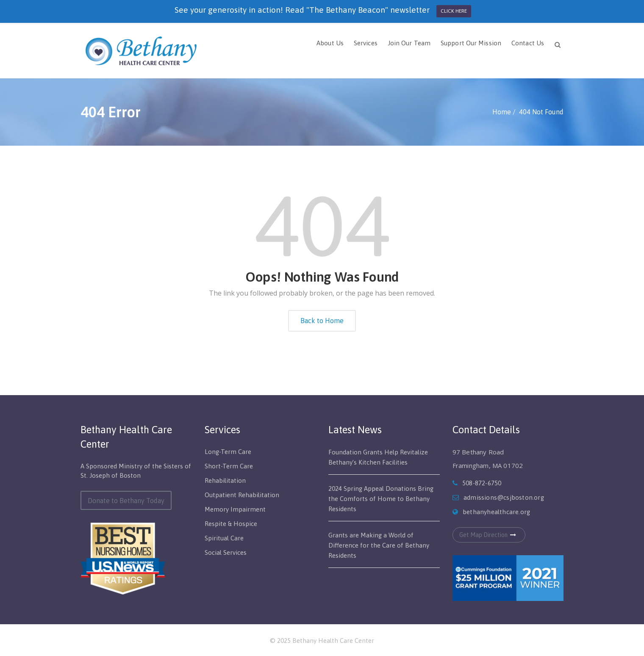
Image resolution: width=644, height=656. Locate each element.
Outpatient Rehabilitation (242, 495)
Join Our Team (409, 43)
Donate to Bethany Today (126, 501)
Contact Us (528, 43)
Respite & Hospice (231, 524)
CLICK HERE (454, 11)
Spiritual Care (224, 538)
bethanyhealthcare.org (496, 512)
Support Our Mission (471, 43)
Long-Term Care (228, 452)
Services (366, 43)
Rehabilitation (225, 480)
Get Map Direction (489, 535)
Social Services (226, 552)
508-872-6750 (482, 483)
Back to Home (322, 321)
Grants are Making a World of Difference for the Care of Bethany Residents (379, 545)
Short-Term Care (229, 466)
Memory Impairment (235, 509)
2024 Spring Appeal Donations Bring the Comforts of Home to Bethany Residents (381, 499)
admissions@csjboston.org (504, 497)
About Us (330, 43)
